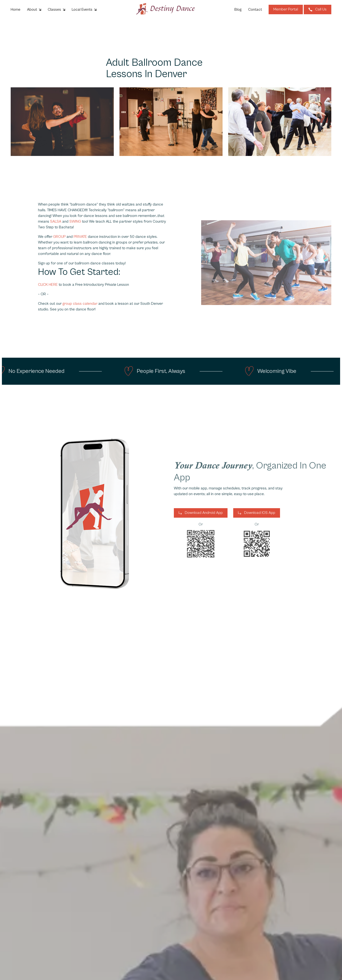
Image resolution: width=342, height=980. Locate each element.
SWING (75, 221)
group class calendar (80, 304)
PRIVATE (81, 237)
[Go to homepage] (166, 9)
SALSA (56, 221)
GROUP (60, 237)
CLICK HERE (48, 285)
